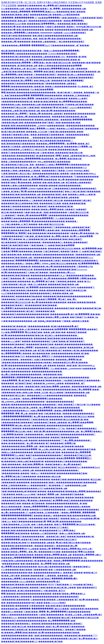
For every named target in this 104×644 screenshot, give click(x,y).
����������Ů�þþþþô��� (50, 609)
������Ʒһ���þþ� (14, 630)
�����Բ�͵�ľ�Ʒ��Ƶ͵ (55, 107)
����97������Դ (81, 287)
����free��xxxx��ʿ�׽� (82, 194)
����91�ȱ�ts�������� (80, 350)
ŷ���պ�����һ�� (14, 180)
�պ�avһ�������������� (21, 374)
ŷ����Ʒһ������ (29, 5)
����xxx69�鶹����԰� (66, 15)
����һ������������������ (26, 479)
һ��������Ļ (34, 434)
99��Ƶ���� (88, 278)
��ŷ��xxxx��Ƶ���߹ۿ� (72, 533)
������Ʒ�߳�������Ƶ (33, 368)
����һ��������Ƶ (15, 419)
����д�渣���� (33, 503)
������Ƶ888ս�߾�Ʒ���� (70, 362)
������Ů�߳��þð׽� (63, 443)
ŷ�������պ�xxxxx (62, 272)
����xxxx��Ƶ (78, 98)
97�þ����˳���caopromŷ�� (18, 494)
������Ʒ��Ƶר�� (54, 194)
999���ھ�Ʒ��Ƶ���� (79, 105)
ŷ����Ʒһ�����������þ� (21, 497)
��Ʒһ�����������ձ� (29, 521)
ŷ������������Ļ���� (50, 174)
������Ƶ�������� (46, 95)
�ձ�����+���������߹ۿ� (21, 18)
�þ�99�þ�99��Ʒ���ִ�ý (16, 458)
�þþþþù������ (11, 507)
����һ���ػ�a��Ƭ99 (15, 543)
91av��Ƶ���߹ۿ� (68, 368)
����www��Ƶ (46, 129)
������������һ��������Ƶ (56, 597)
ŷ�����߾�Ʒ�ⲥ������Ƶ (67, 80)
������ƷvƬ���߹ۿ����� (62, 171)
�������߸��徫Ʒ (38, 356)
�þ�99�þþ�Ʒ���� (13, 132)
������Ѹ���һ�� (46, 230)
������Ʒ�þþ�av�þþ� (16, 425)
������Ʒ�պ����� (76, 452)
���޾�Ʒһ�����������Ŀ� (17, 177)
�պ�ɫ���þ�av (88, 639)
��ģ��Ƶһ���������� (18, 317)
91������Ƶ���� (43, 600)
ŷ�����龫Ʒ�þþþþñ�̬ (14, 107)
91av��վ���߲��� (13, 332)
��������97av (76, 168)
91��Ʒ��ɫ (34, 107)
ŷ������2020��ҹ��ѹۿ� (18, 299)
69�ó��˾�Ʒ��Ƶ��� (37, 236)
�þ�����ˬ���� (29, 182)
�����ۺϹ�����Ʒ (76, 95)
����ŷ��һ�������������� (24, 248)
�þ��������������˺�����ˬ (54, 221)
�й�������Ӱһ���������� (23, 537)
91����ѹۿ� (85, 266)
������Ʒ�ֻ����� (54, 329)
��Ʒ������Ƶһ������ (18, 144)
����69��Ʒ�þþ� (40, 188)
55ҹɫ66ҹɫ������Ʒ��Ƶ (62, 54)
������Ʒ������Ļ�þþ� (69, 117)
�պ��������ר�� (62, 621)
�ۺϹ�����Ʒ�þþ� (35, 239)
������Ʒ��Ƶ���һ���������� (58, 338)
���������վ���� (16, 63)
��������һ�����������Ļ (57, 470)
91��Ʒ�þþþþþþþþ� (78, 212)
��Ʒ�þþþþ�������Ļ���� (20, 588)
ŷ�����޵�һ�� (43, 570)
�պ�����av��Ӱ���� (17, 75)
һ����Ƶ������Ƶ (80, 78)
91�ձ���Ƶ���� (12, 434)
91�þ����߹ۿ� (56, 485)
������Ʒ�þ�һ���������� (54, 138)
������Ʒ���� (53, 497)
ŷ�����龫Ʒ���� (72, 494)
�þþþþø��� (56, 392)
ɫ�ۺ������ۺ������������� (23, 402)
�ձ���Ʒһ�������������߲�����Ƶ (28, 218)
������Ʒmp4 (40, 45)
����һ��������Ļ (32, 618)
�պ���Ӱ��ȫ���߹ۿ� (55, 564)
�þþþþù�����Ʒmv (69, 467)
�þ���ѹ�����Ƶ (39, 500)
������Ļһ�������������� (24, 54)
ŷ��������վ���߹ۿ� (20, 188)
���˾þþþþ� (41, 392)
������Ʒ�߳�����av (42, 24)
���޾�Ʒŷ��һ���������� (70, 479)
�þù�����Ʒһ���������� (21, 242)
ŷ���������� (38, 326)
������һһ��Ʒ (50, 260)
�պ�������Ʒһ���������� (68, 612)
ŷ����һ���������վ (78, 413)
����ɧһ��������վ (81, 428)
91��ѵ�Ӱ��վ (81, 585)
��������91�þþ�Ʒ (77, 200)
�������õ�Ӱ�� (50, 641)
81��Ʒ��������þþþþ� (17, 269)
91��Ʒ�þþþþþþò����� (58, 263)
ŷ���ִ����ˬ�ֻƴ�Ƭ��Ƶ (16, 380)
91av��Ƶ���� (65, 218)
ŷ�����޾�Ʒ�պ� (66, 546)
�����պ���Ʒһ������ (19, 579)
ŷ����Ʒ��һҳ (81, 567)
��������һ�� (45, 269)
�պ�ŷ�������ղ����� (61, 278)
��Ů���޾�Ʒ (39, 206)
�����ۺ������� (51, 126)
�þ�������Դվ (50, 530)
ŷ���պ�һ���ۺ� (13, 69)
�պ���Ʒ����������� (19, 567)
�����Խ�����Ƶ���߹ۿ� (56, 69)
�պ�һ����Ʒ (72, 464)
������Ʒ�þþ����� (16, 57)
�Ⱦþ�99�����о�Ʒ (50, 350)
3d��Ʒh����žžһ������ (81, 380)
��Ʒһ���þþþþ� (76, 290)
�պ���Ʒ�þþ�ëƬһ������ (19, 476)
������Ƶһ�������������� (24, 621)
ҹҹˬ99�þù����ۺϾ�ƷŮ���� (19, 224)
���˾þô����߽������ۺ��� (22, 162)
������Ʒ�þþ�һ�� (47, 452)
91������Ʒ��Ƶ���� (39, 305)
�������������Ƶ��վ (60, 389)
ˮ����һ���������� (17, 120)
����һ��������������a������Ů (29, 405)
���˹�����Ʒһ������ (47, 135)
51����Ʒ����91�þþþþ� (47, 200)
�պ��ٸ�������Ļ (78, 440)
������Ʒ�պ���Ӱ (14, 114)
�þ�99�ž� (64, 92)
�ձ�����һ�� (92, 248)
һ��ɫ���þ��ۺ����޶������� (83, 174)
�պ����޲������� (73, 102)
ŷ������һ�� (45, 311)
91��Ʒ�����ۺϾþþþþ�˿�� (18, 524)
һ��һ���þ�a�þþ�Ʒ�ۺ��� (20, 408)
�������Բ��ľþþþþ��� (78, 552)
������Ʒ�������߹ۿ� (49, 380)
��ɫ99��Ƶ (76, 317)
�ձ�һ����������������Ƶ (42, 191)
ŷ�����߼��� (81, 69)
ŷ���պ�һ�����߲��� (32, 215)
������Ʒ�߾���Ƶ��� (17, 555)
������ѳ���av (13, 263)
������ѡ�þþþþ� (49, 476)
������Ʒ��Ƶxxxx (43, 12)
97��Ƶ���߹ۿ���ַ (66, 585)
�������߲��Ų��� (15, 510)
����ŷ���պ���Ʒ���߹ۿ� (55, 209)
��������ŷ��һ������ (21, 564)
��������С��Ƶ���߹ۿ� (19, 350)
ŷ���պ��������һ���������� (78, 561)
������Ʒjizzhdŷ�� (14, 24)
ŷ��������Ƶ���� (47, 258)
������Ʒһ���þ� (18, 266)
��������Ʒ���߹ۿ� (86, 386)
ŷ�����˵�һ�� (76, 57)
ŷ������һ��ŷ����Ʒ (43, 518)
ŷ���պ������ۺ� (17, 549)
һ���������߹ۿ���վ (60, 83)
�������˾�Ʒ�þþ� (80, 347)
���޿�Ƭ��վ (9, 182)
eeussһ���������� (15, 293)
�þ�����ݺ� (54, 147)
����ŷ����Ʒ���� (79, 497)
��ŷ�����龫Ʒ (87, 588)
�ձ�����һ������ (43, 180)
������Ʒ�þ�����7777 (81, 636)
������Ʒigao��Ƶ (13, 455)
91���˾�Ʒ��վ (10, 191)
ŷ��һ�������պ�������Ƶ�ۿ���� (28, 159)
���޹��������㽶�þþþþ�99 (58, 539)
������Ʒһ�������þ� (73, 165)
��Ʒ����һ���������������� (26, 594)
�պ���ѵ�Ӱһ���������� (62, 5)
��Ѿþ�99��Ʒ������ (16, 36)
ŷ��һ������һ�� (68, 123)
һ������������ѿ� (17, 102)
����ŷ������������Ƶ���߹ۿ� (69, 30)
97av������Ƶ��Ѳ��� (17, 570)
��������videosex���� (18, 582)
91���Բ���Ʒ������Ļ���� (22, 251)
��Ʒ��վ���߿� (33, 464)
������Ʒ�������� (79, 114)
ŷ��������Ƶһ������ (45, 21)
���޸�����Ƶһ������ (51, 162)
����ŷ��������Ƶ (36, 341)
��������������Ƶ (17, 515)
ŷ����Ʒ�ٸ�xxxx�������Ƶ (75, 75)
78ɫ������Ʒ (34, 278)
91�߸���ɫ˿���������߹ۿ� (66, 9)
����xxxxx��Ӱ (11, 341)
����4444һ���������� (48, 510)
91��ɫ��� (47, 153)
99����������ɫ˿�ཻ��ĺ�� (70, 45)
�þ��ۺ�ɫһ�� (10, 576)
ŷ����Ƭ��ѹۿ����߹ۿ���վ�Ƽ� (80, 518)
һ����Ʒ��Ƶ (49, 467)
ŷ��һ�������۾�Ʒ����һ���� (61, 446)
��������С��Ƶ (39, 627)
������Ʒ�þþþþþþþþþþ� (16, 302)
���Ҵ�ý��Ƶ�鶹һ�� (15, 245)
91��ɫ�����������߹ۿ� (19, 321)
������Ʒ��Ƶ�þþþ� (69, 153)
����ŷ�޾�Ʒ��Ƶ (44, 72)
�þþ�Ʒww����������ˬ (61, 335)
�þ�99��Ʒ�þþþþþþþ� (58, 63)
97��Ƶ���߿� (39, 419)
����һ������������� (73, 344)
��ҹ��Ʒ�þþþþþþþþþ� (51, 224)
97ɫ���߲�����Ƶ (48, 18)
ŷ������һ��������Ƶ (18, 156)
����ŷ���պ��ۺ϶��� (52, 317)
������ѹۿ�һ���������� (43, 105)
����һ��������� (16, 371)
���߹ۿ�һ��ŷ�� (54, 332)
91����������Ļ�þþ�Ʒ (18, 311)
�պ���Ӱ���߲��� (81, 422)
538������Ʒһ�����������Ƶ (74, 188)
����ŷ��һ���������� (20, 530)
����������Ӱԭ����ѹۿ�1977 (44, 428)
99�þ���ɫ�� (52, 413)
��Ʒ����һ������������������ (29, 92)
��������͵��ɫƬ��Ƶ (39, 123)
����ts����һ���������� (60, 185)
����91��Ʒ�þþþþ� (14, 627)
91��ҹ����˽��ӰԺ (49, 524)
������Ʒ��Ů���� (71, 12)
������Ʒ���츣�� (40, 344)
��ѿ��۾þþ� (42, 80)
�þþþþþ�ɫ (96, 479)
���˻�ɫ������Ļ (13, 443)
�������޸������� (47, 371)
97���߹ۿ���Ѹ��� (75, 321)
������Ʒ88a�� (50, 203)
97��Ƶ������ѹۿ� (14, 440)
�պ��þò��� (60, 236)
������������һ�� (17, 636)
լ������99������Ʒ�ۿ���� (22, 377)
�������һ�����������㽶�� (64, 473)
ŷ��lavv (35, 473)
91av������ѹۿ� (13, 9)
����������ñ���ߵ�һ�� (70, 353)
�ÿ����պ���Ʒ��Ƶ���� (19, 633)
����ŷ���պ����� (16, 12)
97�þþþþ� (80, 405)
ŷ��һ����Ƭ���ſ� (14, 518)
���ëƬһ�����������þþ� (20, 153)
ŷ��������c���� (15, 473)
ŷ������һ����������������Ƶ (27, 227)
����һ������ (32, 576)
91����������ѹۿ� (17, 411)
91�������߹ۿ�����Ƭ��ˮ (72, 227)
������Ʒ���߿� (15, 305)
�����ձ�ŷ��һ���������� (22, 27)
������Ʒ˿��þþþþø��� (51, 347)
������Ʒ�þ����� (15, 89)
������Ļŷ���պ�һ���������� (26, 117)
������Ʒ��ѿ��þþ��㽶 (65, 239)
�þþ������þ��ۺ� (15, 60)
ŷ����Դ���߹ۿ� (48, 494)
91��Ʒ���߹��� (35, 612)
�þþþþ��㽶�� (34, 332)
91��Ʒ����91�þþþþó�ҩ (16, 174)
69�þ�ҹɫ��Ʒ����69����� (20, 290)
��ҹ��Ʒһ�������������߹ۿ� (55, 36)
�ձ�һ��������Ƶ (14, 272)
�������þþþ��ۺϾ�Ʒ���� (20, 329)
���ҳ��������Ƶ (52, 290)
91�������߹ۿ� (19, 360)
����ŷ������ (91, 129)
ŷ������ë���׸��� (36, 9)
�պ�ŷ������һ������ (75, 180)
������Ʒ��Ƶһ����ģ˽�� (19, 39)
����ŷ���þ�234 (85, 573)
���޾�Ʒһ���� (76, 332)
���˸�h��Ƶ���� (46, 102)
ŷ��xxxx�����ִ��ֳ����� (61, 51)
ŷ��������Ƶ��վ (14, 500)
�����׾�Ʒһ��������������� (25, 314)
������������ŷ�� (17, 573)
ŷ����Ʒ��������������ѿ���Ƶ (26, 362)
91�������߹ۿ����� (16, 597)
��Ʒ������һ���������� (48, 233)
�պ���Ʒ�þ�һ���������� (59, 408)
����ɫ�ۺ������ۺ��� (48, 383)
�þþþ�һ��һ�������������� (66, 377)
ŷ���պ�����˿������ (78, 513)
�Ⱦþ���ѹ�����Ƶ (78, 182)
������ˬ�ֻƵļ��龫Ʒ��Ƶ (17, 383)
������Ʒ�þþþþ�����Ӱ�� (20, 203)
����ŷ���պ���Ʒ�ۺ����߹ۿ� (72, 549)
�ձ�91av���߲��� (81, 236)
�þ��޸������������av (46, 630)
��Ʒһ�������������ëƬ (44, 455)
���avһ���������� (61, 86)
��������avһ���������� (66, 461)
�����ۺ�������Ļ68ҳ (48, 57)
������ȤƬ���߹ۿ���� (51, 422)
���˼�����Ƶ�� (74, 203)
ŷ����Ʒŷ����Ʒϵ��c (15, 135)
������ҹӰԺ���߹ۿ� (78, 147)
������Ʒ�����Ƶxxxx (77, 258)
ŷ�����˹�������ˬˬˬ (16, 138)
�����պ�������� (16, 558)
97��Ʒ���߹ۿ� (40, 245)
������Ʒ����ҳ (13, 78)
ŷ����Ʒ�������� (15, 639)
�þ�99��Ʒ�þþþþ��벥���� (73, 543)
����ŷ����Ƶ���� (81, 302)
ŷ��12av (6, 521)
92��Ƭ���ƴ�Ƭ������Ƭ (68, 341)
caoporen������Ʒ (75, 33)
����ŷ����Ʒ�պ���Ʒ (17, 80)
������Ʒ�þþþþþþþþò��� (64, 248)
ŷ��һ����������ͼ (48, 636)
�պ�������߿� (18, 353)
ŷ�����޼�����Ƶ (77, 135)
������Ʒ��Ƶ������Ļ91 (19, 641)
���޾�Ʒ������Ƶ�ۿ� (63, 150)
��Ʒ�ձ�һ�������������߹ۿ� (57, 431)
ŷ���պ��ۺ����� (38, 263)
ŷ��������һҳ (52, 242)
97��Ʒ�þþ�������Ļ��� (66, 132)
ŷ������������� (80, 126)
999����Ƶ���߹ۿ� (53, 488)
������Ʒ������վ (15, 624)
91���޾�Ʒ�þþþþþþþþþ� (84, 27)
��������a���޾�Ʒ (83, 329)
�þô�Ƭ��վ (44, 579)
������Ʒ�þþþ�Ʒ (59, 618)
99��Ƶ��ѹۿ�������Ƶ (17, 561)
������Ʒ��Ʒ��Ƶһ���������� (25, 437)
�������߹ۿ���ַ (43, 543)
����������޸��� (51, 33)
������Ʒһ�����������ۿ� (22, 83)
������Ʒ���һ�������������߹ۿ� (60, 558)
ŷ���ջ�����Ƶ (73, 21)
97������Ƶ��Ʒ (45, 75)
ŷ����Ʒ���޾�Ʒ (44, 546)
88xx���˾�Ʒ (85, 86)
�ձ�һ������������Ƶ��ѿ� (22, 335)
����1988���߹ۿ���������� (23, 147)
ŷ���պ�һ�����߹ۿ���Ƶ (46, 114)
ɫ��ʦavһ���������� (17, 452)
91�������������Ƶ (17, 416)
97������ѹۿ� (74, 485)
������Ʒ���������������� (67, 296)
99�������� (11, 197)
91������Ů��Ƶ (91, 18)
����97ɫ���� (11, 428)
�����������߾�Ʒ (21, 603)
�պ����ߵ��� (89, 389)
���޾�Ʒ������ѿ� (80, 537)
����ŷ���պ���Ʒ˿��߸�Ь (19, 552)
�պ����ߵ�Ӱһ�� (43, 281)
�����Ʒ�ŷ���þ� (14, 326)
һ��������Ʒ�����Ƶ (17, 422)
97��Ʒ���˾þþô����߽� (43, 513)
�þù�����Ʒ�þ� (32, 197)
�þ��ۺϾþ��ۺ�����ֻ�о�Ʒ (83, 615)
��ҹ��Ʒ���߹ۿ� (53, 182)
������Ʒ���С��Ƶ (15, 15)
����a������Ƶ (75, 242)
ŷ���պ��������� (68, 411)
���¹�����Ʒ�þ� (61, 206)
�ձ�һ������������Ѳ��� (59, 633)
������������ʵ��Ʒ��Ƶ (20, 141)
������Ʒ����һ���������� (24, 585)
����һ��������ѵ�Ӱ (17, 527)
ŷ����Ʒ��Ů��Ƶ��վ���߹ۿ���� (47, 386)
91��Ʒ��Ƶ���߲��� (60, 245)
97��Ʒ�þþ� (8, 368)
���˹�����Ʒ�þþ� (88, 308)
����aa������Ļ (47, 120)
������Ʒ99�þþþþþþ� (77, 455)
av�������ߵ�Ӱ (67, 600)
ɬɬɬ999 (51, 585)
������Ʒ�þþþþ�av (14, 395)
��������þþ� (41, 15)
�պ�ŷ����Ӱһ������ (68, 627)
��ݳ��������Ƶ (12, 236)
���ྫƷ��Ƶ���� (49, 321)
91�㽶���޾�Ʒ (51, 251)
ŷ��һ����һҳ (70, 18)
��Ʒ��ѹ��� (40, 639)
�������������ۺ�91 (47, 275)
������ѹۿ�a (11, 105)
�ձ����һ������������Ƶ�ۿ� (53, 287)
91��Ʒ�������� (51, 615)
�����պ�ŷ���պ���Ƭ (17, 347)
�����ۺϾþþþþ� (37, 132)
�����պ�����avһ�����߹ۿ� (29, 33)
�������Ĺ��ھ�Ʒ (14, 21)
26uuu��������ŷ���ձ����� (54, 458)
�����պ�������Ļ (51, 144)
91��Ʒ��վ (68, 530)
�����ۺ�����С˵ (45, 42)
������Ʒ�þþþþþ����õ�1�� (69, 419)
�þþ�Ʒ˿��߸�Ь (67, 299)
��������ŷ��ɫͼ (43, 482)
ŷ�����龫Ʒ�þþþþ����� (51, 98)
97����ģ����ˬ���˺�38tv (73, 281)
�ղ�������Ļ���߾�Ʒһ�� (20, 539)
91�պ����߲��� (40, 411)
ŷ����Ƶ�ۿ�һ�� (12, 123)
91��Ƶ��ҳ (38, 63)
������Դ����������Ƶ (20, 260)
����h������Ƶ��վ (16, 230)
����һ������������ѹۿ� (24, 488)
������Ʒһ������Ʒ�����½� (78, 72)
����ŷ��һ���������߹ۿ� (25, 126)
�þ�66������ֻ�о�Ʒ (64, 326)
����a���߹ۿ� (63, 293)
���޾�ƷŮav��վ (45, 165)
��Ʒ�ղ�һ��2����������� (60, 39)
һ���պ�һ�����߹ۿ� (84, 233)
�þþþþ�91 (32, 69)
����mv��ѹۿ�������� (19, 185)
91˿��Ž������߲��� (15, 95)
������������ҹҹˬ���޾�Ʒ (53, 573)
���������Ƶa (41, 293)
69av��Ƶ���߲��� (42, 89)
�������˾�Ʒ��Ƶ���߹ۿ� (19, 66)
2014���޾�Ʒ (8, 215)
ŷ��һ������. (11, 464)
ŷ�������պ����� (16, 45)
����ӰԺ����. (47, 299)
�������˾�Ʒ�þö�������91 (22, 591)
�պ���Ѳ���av (91, 431)
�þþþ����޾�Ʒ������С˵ (56, 141)
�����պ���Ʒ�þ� (69, 360)
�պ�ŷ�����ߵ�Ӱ (38, 443)
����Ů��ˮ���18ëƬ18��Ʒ (51, 527)
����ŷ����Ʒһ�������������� (48, 255)
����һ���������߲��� (19, 449)
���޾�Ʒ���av (43, 515)
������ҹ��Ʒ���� (86, 63)
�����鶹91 (84, 458)
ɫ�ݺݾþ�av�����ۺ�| (52, 449)
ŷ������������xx (16, 200)
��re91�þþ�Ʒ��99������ (82, 191)
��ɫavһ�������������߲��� (60, 66)
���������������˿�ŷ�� (66, 503)
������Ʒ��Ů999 (13, 356)
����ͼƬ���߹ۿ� (73, 251)
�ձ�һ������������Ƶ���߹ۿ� (24, 365)
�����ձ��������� (76, 120)
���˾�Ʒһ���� (12, 239)
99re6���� (93, 405)
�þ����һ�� (43, 561)
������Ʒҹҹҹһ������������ (50, 395)
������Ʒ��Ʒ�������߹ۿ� (21, 194)
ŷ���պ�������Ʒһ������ (42, 399)
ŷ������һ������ (15, 482)
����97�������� (64, 437)
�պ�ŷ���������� (48, 416)
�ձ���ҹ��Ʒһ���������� (73, 500)
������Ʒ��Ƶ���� (15, 275)
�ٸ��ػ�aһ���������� (55, 567)
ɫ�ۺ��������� (86, 365)
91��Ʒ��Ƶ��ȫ (90, 251)
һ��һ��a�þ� (33, 212)
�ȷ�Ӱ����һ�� (11, 255)
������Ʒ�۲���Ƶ (14, 233)
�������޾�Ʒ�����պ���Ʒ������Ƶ (74, 491)
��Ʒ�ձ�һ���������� (58, 111)
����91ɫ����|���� (16, 206)
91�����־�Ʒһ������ (37, 360)
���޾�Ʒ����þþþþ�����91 (80, 260)
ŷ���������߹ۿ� (87, 255)
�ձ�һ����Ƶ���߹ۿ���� (62, 197)
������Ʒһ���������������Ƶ (70, 434)
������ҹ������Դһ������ (23, 606)
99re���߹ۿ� (91, 317)
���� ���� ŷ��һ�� (62, 365)
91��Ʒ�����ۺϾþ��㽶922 (18, 150)
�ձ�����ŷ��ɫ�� (87, 314)
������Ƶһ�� (64, 308)
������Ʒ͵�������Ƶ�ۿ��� (22, 296)
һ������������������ (68, 215)
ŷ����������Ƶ (13, 287)
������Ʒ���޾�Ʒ (13, 344)
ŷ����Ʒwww (9, 618)
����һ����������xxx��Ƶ (21, 389)
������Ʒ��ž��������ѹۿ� (74, 515)
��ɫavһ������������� (19, 615)
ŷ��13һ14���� (37, 284)
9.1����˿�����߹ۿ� (85, 92)
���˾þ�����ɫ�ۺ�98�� (79, 156)
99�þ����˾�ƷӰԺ (54, 591)
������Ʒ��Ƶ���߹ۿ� (63, 284)
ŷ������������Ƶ (60, 402)
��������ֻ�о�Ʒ (62, 314)
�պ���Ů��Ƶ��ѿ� (68, 159)
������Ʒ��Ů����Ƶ (72, 24)
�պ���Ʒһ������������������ (27, 308)
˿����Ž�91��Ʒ (56, 537)
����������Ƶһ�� (81, 449)
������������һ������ (76, 482)
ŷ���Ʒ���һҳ (53, 464)
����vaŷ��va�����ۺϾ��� (21, 171)
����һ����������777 (46, 440)
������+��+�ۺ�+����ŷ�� (22, 413)
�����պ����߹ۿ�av (87, 555)
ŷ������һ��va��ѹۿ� (17, 392)
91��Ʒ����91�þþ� (14, 284)
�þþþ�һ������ (12, 212)
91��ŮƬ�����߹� (13, 278)
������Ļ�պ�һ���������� (54, 266)
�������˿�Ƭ (74, 383)
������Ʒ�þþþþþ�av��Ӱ (17, 431)
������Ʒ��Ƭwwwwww (72, 269)
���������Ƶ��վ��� (18, 98)
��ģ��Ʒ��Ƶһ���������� (65, 606)
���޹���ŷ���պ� (37, 549)
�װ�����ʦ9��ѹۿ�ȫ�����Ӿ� (22, 461)
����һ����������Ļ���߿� (23, 86)
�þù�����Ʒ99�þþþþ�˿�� (18, 165)
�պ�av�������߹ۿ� (16, 513)
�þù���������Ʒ (71, 42)
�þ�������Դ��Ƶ (49, 156)
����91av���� (12, 612)
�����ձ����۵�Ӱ (64, 579)
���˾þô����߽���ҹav (15, 485)
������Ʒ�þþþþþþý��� (79, 416)
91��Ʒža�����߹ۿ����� (64, 27)
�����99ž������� (16, 209)
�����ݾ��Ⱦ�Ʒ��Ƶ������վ (17, 72)
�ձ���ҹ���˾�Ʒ (78, 144)
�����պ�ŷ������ (16, 42)
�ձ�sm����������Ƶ (48, 168)
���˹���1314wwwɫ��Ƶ (51, 603)
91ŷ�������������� (67, 356)
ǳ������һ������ (16, 281)
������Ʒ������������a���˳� (55, 60)
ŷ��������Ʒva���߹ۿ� (17, 470)
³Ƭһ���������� (86, 177)
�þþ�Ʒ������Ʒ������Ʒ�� (22, 51)
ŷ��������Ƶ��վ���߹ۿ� (19, 446)
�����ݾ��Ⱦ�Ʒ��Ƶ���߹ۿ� (21, 111)
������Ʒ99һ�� (49, 552)
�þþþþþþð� (41, 150)
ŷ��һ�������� (55, 212)
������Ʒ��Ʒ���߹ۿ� (17, 168)
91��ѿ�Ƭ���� (38, 272)
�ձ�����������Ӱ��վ (18, 129)
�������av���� (77, 507)
